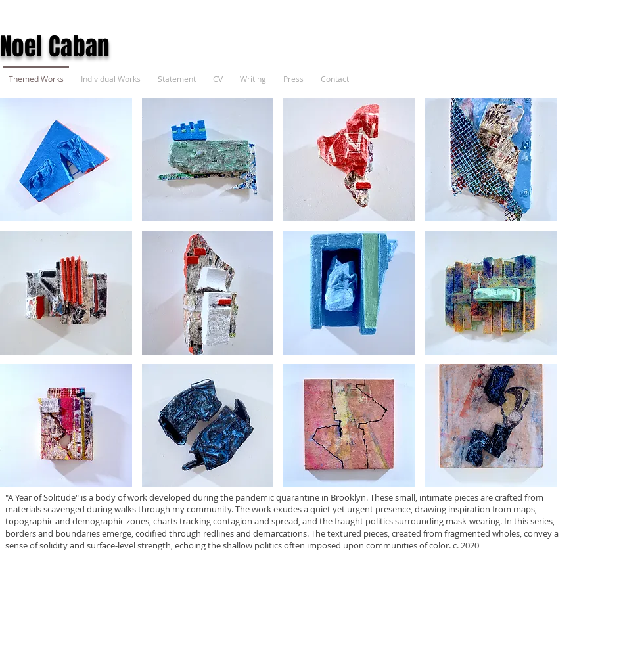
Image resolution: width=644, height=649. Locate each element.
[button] (66, 160)
